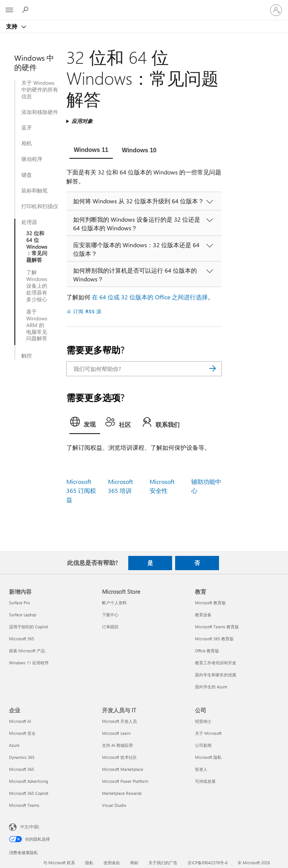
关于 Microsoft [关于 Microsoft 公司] (208, 733)
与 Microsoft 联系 (59, 863)
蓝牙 (27, 128)
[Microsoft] (144, 6)
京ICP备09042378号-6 (208, 863)
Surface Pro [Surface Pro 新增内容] (19, 603)
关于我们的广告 (163, 863)
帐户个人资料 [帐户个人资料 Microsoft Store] (114, 603)
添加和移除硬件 (40, 112)
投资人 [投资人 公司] (201, 769)
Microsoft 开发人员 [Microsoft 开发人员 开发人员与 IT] (119, 721)
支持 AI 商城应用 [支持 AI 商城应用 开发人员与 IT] (117, 745)
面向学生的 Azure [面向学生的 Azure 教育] (211, 687)
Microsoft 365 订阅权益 (81, 490)
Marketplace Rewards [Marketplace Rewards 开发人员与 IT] (122, 793)
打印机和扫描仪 (40, 206)
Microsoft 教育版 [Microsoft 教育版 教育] (210, 603)
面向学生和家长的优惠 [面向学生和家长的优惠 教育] (216, 675)
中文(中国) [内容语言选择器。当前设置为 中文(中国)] (30, 826)
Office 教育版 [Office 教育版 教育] (207, 651)
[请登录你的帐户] (276, 10)
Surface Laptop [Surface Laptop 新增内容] (22, 615)
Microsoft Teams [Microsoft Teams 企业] (24, 805)
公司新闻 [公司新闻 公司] (203, 745)
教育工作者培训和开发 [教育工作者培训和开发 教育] (216, 663)
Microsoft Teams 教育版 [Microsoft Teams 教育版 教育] (217, 627)
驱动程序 (32, 159)
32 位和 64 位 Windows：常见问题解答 (37, 247)
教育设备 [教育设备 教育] (203, 615)
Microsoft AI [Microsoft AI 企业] (20, 721)
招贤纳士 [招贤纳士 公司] (203, 721)
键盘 (27, 175)
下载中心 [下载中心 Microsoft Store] (110, 615)
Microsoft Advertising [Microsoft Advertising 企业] (28, 781)
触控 (27, 356)
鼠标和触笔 (34, 191)
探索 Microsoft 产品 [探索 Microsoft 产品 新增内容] (27, 651)
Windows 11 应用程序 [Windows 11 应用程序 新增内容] (29, 663)
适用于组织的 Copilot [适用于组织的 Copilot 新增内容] (28, 627)
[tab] (91, 151)
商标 (134, 863)
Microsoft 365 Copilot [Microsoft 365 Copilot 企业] (29, 793)
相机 (27, 143)
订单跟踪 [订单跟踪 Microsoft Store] (110, 627)
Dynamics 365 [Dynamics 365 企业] (22, 757)
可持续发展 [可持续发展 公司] (205, 781)
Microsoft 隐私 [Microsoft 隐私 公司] (208, 757)
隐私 (89, 863)
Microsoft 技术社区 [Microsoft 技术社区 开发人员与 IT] (119, 757)
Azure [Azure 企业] (14, 745)
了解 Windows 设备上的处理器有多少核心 (37, 286)
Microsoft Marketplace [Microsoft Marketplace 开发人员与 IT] (123, 769)
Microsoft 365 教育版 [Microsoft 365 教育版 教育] (214, 639)
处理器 (29, 222)
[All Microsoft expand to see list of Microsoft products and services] (9, 10)
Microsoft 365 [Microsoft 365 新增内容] (22, 639)
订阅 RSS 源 (88, 311)
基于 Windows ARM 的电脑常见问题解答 (37, 325)
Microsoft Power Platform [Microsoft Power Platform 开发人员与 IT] (125, 781)
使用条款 (112, 863)
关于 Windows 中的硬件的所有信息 (40, 90)
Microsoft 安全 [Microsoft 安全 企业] (22, 733)
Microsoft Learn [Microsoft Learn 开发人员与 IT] (116, 733)
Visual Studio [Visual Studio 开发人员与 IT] (114, 805)
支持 (12, 26)
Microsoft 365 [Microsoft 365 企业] (22, 769)
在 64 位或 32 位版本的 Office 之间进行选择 (150, 297)
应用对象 (82, 121)
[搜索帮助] (26, 10)
